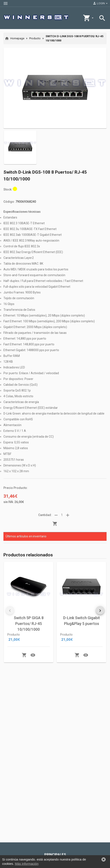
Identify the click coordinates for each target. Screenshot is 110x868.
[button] (10, 610)
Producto (35, 38)
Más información (27, 864)
